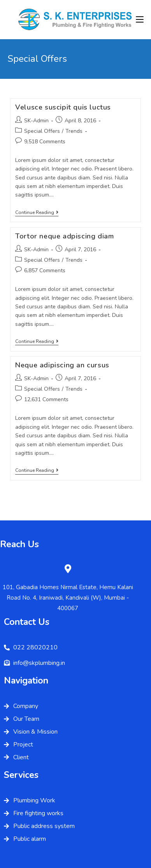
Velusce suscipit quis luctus (63, 107)
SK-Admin (36, 121)
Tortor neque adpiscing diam (64, 236)
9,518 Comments (45, 142)
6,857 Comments (45, 270)
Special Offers (42, 131)
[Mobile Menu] (140, 19)
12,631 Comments (46, 399)
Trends (74, 131)
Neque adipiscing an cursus (62, 365)
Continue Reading (37, 213)
